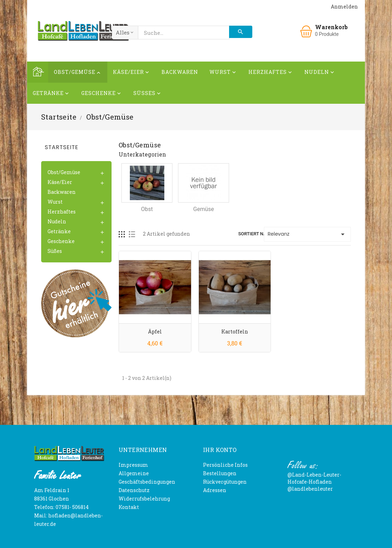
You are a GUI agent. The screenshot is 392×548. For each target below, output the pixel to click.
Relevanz (308, 234)
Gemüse (204, 209)
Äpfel (155, 332)
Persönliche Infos (225, 465)
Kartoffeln (235, 332)
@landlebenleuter (310, 489)
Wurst (223, 73)
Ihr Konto (220, 450)
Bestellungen (220, 473)
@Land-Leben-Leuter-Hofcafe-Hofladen (314, 478)
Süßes (148, 94)
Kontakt (129, 507)
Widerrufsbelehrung (144, 499)
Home (38, 72)
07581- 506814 (72, 507)
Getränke (51, 94)
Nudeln (320, 73)
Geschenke (102, 94)
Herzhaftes (271, 73)
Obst (147, 209)
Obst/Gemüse (78, 73)
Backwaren (180, 72)
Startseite (62, 147)
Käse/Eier (132, 73)
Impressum (133, 465)
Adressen (215, 490)
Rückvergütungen (225, 482)
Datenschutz (134, 490)
